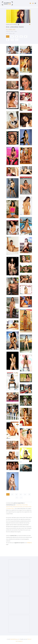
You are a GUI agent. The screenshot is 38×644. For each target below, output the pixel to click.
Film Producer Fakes (27, 507)
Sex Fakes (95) (10, 33)
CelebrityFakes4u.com (15, 639)
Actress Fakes (25, 505)
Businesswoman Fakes (18, 507)
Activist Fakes (19, 505)
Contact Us (29, 543)
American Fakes (9, 507)
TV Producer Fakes (10, 508)
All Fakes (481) (11, 29)
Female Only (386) (12, 31)
